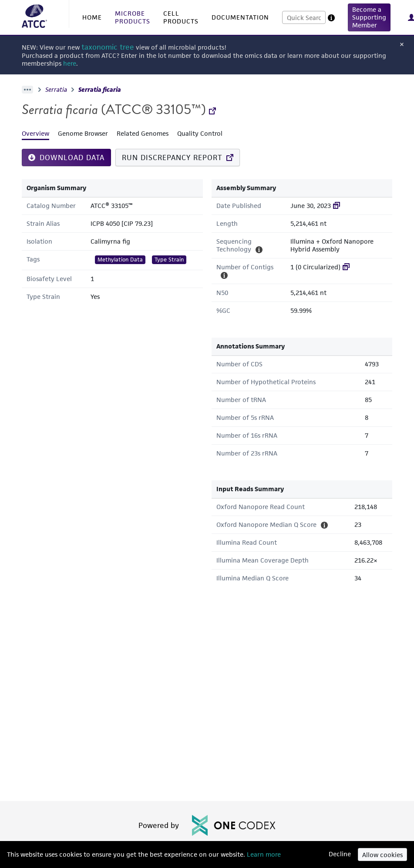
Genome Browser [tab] (83, 133)
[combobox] (304, 17)
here (70, 63)
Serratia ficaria (100, 90)
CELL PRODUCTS (181, 17)
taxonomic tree (108, 47)
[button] (369, 17)
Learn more (263, 854)
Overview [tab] (35, 133)
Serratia (56, 90)
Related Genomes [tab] (143, 133)
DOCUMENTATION (240, 17)
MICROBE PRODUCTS (133, 17)
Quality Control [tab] (200, 133)
